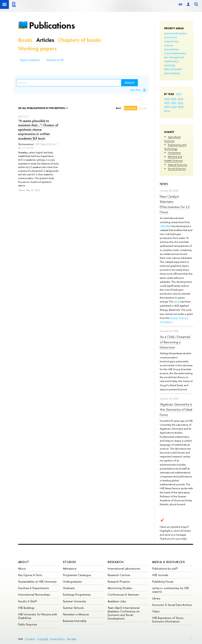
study (177, 301)
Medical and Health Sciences (173, 159)
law (166, 57)
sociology (170, 65)
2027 (179, 94)
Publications (52, 25)
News (164, 184)
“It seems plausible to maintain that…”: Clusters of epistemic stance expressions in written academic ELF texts (38, 130)
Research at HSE (55, 60)
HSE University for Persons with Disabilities (38, 616)
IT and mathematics (175, 53)
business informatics (175, 33)
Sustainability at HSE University (37, 582)
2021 (180, 103)
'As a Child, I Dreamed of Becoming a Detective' (175, 342)
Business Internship (75, 621)
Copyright (43, 639)
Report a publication (30, 60)
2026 (167, 99)
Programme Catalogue (77, 575)
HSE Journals (160, 575)
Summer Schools (73, 608)
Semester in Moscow (76, 614)
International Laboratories (124, 568)
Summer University (75, 601)
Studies (70, 562)
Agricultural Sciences (172, 139)
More (167, 111)
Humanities (174, 153)
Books (25, 40)
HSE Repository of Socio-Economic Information (168, 620)
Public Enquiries (28, 624)
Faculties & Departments (33, 588)
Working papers (37, 48)
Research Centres (119, 575)
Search (130, 83)
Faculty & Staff (28, 601)
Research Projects (119, 582)
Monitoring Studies (120, 588)
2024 (180, 99)
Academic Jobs (117, 601)
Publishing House (163, 582)
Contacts (30, 639)
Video (156, 611)
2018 (181, 107)
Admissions (70, 568)
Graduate (69, 588)
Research (116, 562)
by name (129, 108)
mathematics (171, 61)
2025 (173, 99)
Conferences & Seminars (123, 595)
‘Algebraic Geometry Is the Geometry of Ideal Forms (176, 409)
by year (143, 108)
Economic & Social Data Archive (172, 605)
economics (170, 37)
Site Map (72, 639)
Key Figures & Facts (30, 575)
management (177, 57)
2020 (167, 107)
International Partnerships (34, 595)
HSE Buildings (26, 608)
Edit (191, 638)
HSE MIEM (166, 226)
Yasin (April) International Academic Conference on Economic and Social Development (124, 613)
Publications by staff (165, 568)
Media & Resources (169, 562)
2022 (174, 103)
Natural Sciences (177, 165)
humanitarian (171, 49)
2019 (174, 107)
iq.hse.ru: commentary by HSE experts (171, 590)
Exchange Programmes (77, 595)
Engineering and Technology (175, 147)
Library (156, 598)
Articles (45, 40)
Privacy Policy (58, 639)
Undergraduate (72, 582)
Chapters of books (79, 40)
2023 (167, 103)
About (24, 562)
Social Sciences (177, 169)
